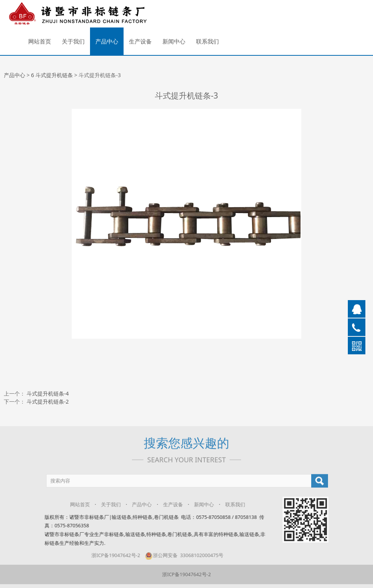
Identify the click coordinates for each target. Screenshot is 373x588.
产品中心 (107, 41)
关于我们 (73, 41)
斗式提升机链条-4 (48, 393)
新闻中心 (174, 41)
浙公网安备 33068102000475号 (179, 555)
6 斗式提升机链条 (52, 75)
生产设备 (140, 41)
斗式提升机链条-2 (48, 401)
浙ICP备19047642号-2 (111, 555)
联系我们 (207, 41)
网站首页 (40, 41)
